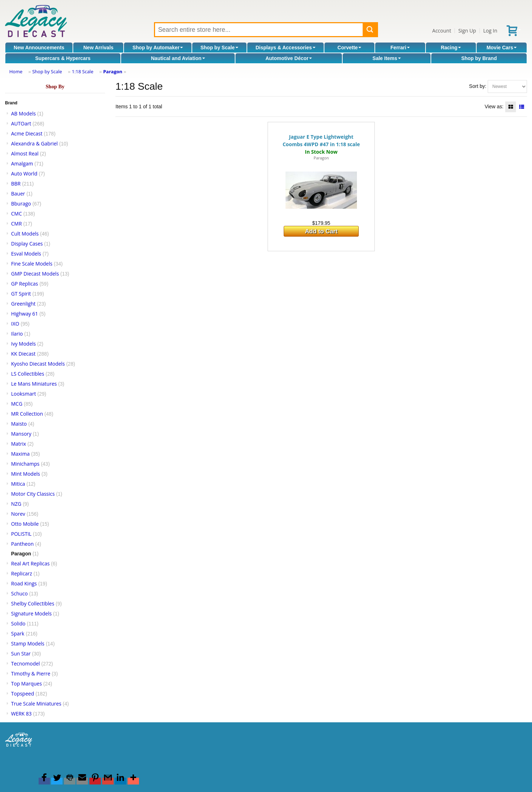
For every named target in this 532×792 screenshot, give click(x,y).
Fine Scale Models (32, 264)
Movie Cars (502, 48)
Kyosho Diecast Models (38, 364)
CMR (16, 224)
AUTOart (21, 123)
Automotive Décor (289, 58)
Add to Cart (321, 231)
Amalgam (22, 164)
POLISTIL (21, 534)
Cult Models (25, 234)
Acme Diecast (27, 133)
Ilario (17, 334)
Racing (451, 48)
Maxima (20, 454)
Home (16, 71)
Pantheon (22, 544)
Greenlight (23, 304)
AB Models (23, 113)
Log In (490, 31)
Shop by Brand (479, 58)
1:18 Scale (83, 71)
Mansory (21, 434)
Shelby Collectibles (33, 603)
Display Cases (27, 244)
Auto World (24, 174)
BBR (16, 184)
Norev (18, 514)
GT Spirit (21, 294)
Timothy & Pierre (31, 674)
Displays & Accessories (285, 48)
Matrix (19, 444)
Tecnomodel (26, 664)
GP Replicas (25, 284)
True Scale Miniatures (36, 704)
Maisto (19, 424)
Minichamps (25, 464)
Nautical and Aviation (178, 58)
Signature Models (31, 613)
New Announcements (39, 48)
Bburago (21, 204)
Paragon (113, 71)
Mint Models (26, 474)
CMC (16, 214)
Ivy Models (23, 344)
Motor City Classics (33, 494)
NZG (16, 504)
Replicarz (22, 573)
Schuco (19, 593)
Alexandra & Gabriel (34, 143)
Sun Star (21, 654)
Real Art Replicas (30, 563)
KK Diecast (23, 354)
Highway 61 (24, 314)
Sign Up (467, 31)
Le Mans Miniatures (34, 384)
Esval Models (26, 254)
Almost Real (25, 154)
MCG (17, 404)
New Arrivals (98, 48)
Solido (18, 623)
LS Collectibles (28, 374)
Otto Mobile (25, 524)
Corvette (350, 48)
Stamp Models (28, 643)
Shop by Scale (219, 48)
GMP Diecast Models (35, 274)
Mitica (18, 484)
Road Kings (24, 583)
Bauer (18, 194)
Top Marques (26, 684)
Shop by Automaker (158, 48)
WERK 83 (21, 714)
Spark (18, 633)
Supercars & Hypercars (63, 58)
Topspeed (23, 694)
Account (442, 31)
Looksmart (24, 394)
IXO (15, 324)
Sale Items (387, 58)
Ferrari (400, 48)
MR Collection (27, 414)
